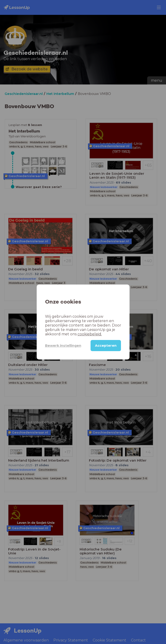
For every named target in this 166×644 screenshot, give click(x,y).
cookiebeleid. (90, 334)
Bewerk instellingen (63, 346)
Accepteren (106, 346)
